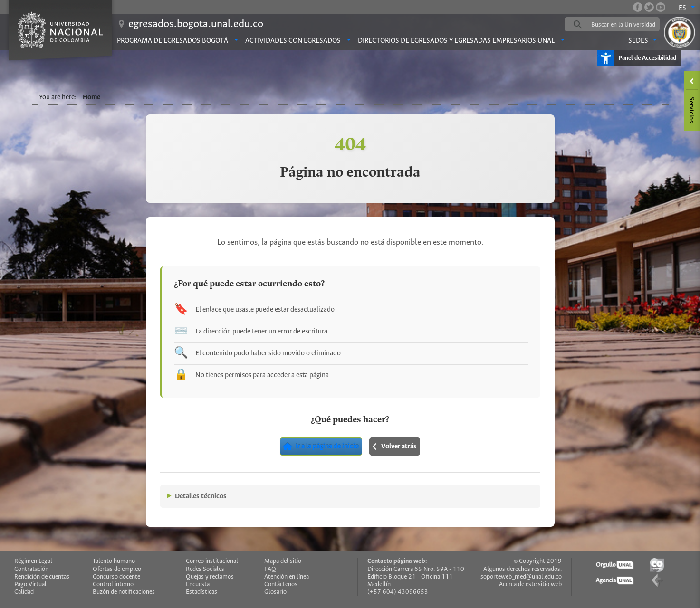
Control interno (113, 584)
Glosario (275, 592)
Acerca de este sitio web (530, 584)
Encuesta (198, 584)
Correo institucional (212, 561)
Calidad (24, 592)
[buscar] (627, 25)
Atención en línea (287, 577)
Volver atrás (395, 446)
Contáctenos (281, 584)
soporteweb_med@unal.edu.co (521, 577)
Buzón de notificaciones (124, 592)
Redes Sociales (205, 569)
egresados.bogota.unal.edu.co (196, 24)
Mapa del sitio (283, 561)
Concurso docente (116, 577)
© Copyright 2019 (538, 561)
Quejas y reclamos (210, 577)
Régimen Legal (33, 561)
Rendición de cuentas (42, 577)
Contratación (31, 569)
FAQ (270, 569)
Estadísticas (201, 592)
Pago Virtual (30, 584)
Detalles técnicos (201, 496)
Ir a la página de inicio (321, 446)
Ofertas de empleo (117, 569)
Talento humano (114, 561)
